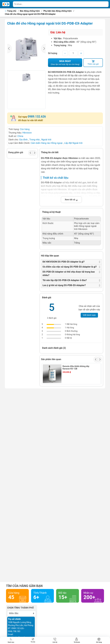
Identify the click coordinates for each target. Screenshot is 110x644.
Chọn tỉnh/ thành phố (20, 608)
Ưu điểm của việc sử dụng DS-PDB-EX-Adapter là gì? (70, 267)
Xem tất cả (71, 200)
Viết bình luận (89, 315)
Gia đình (24, 140)
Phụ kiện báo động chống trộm (58, 11)
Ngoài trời (46, 140)
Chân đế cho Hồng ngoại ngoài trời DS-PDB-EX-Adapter (30, 14)
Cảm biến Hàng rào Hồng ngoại (47, 143)
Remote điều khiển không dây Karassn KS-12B (76, 367)
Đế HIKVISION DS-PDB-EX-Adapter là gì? (64, 262)
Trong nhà (35, 140)
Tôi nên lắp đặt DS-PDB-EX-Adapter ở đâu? (65, 280)
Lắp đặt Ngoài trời (73, 143)
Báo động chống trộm (30, 11)
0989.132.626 (37, 117)
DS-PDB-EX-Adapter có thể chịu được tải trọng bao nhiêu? (69, 274)
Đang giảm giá (16, 152)
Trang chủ (11, 11)
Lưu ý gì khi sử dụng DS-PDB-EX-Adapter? (64, 285)
